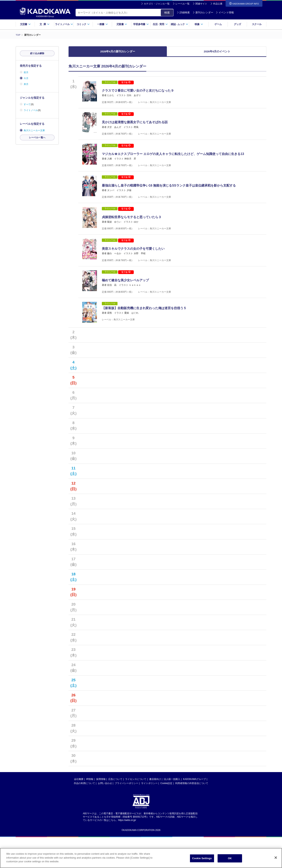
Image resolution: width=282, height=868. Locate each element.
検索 (167, 13)
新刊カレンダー (203, 12)
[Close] (276, 858)
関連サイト (201, 4)
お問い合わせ (105, 814)
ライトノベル (64, 24)
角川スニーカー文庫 (34, 130)
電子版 (126, 84)
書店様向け (155, 810)
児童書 (122, 24)
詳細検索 (183, 12)
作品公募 (218, 4)
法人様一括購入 (172, 810)
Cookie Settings (202, 858)
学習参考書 (141, 24)
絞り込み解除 (37, 53)
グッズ (237, 24)
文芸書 (25, 24)
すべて (27, 104)
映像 (199, 24)
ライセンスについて (136, 810)
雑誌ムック (179, 24)
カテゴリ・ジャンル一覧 (157, 4)
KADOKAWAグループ (194, 810)
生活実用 (160, 24)
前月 (26, 72)
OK (230, 858)
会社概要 (79, 810)
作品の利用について (84, 814)
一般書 (103, 24)
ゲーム (218, 24)
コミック (83, 24)
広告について (115, 810)
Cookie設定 (166, 814)
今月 (26, 78)
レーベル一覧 (183, 4)
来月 (26, 84)
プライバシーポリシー (127, 814)
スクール (257, 24)
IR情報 (90, 810)
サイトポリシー (149, 814)
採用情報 (101, 810)
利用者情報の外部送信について (192, 814)
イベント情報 (225, 12)
